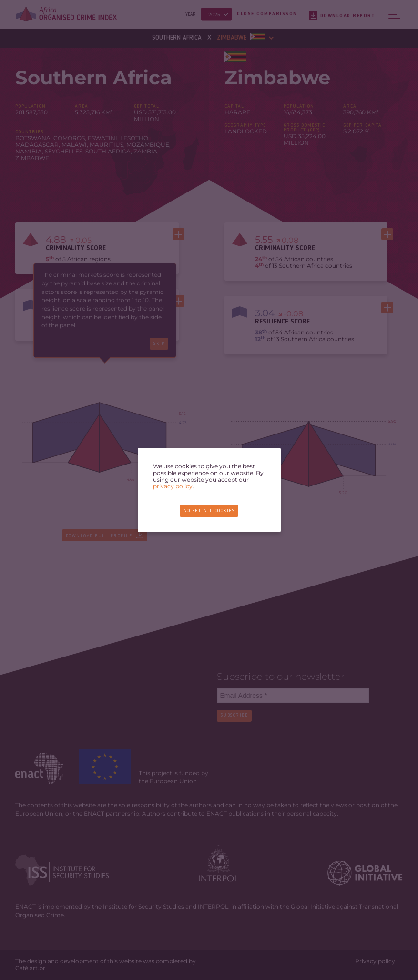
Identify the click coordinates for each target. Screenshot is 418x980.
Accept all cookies (209, 511)
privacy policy (173, 486)
